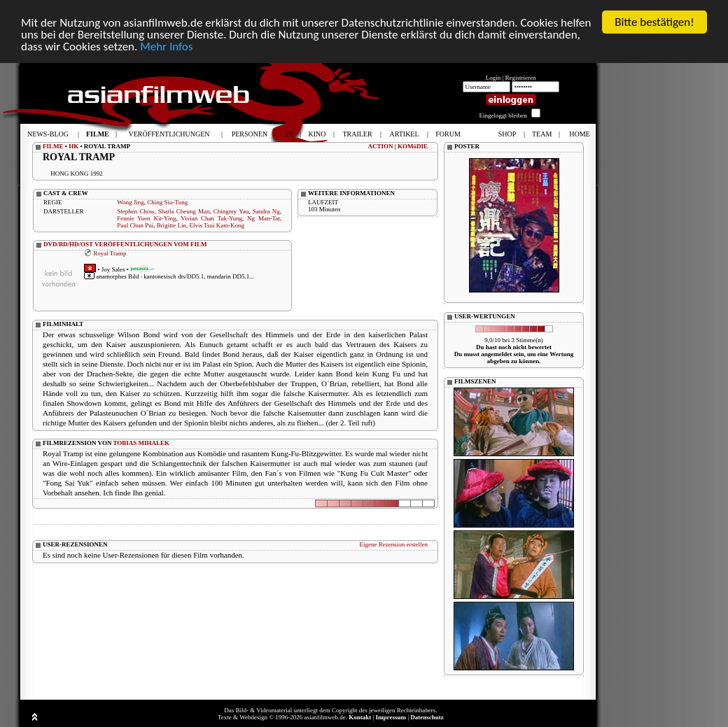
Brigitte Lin (171, 225)
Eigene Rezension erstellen (394, 544)
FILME (53, 146)
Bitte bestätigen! (654, 22)
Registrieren (521, 78)
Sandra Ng (266, 211)
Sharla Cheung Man (184, 211)
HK (73, 146)
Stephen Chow (135, 211)
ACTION (380, 146)
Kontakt (360, 717)
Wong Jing (131, 202)
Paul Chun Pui (135, 225)
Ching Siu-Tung (167, 202)
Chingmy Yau (231, 211)
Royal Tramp (110, 253)
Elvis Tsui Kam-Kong (217, 225)
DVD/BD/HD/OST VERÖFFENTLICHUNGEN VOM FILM (125, 244)
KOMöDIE (413, 146)
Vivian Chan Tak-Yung (211, 218)
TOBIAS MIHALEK (142, 443)
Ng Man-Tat (264, 218)
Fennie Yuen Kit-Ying (146, 218)
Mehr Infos (166, 46)
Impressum (391, 717)
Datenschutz (427, 717)
